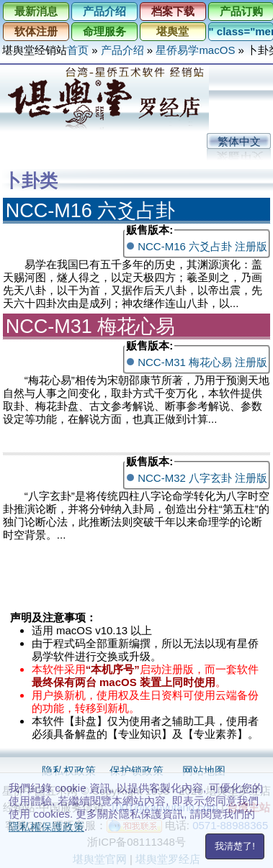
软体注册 (36, 31)
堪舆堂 (173, 31)
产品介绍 (104, 11)
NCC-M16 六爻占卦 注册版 (202, 246)
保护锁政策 (136, 771)
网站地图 (204, 771)
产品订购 (241, 11)
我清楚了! (235, 846)
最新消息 (36, 11)
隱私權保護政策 (46, 827)
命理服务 (104, 31)
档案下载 (173, 11)
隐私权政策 (69, 771)
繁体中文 (239, 141)
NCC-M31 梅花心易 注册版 (202, 362)
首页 (78, 50)
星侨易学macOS (195, 50)
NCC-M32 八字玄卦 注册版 (202, 478)
